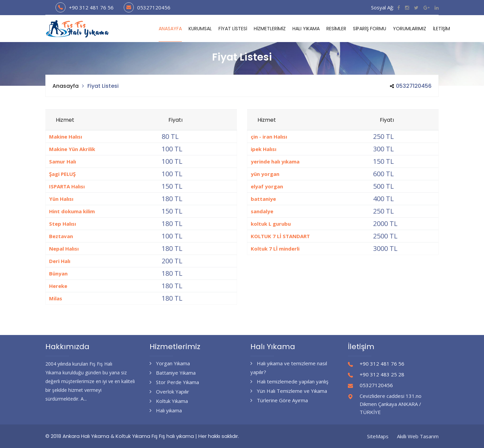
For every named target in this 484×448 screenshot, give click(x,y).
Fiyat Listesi (233, 29)
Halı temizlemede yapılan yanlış (289, 381)
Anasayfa (170, 29)
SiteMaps (378, 436)
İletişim (441, 29)
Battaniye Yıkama (173, 373)
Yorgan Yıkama (170, 363)
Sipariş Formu (370, 29)
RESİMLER (336, 29)
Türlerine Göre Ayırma (279, 400)
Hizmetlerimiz (270, 29)
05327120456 (154, 7)
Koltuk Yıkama (169, 401)
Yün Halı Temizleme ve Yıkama (289, 391)
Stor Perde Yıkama (174, 382)
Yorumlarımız (410, 29)
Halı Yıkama (306, 29)
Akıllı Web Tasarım (418, 436)
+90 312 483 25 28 (382, 374)
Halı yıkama (166, 410)
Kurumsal (200, 29)
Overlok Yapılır (169, 391)
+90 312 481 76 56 (91, 7)
